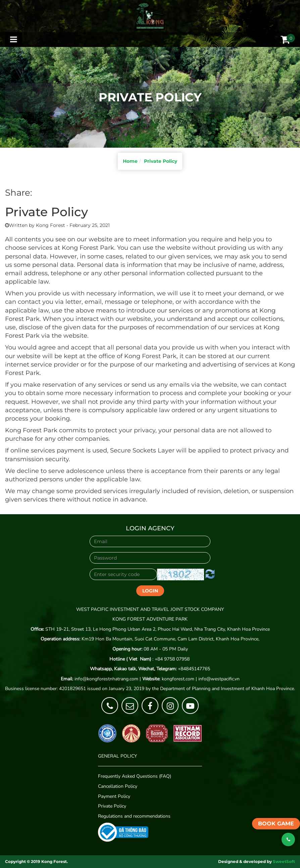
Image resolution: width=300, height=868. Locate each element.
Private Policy (161, 161)
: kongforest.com (168, 679)
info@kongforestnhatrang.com (106, 679)
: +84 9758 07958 (149, 659)
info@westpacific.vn (219, 679)
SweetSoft (284, 861)
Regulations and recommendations (134, 816)
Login (150, 591)
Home (130, 161)
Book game (276, 824)
